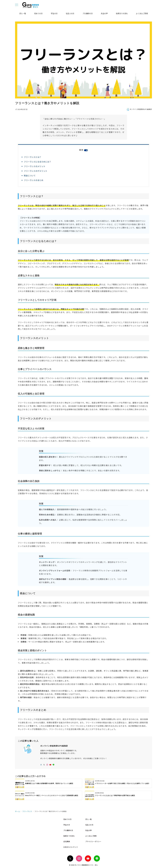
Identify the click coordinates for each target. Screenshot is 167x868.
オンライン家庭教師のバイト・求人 (86, 865)
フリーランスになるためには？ (38, 162)
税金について (30, 175)
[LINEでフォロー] (54, 765)
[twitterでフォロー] (44, 765)
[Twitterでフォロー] (70, 858)
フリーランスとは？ (33, 157)
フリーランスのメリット (35, 166)
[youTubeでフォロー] (50, 765)
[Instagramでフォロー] (47, 765)
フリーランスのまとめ (34, 180)
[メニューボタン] (17, 5)
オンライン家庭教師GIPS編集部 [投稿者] (139, 109)
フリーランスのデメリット (36, 171)
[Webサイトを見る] (41, 765)
